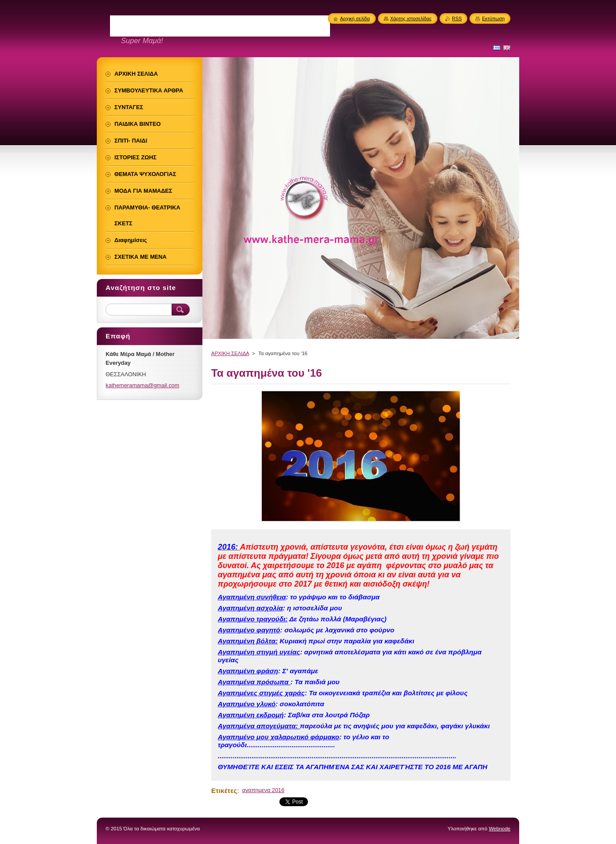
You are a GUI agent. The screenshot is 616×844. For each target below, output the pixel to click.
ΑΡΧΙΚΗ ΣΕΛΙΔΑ (230, 353)
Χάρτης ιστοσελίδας (411, 18)
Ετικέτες (224, 791)
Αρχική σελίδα (355, 18)
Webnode (500, 829)
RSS (457, 18)
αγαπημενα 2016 (263, 790)
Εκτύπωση (493, 18)
